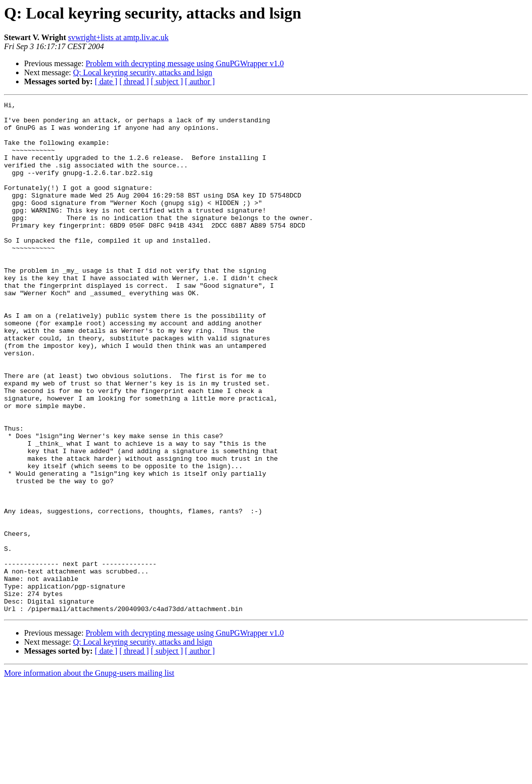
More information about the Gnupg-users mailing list (89, 775)
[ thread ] (134, 81)
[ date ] (106, 81)
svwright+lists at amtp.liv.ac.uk (118, 37)
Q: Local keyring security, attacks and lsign (143, 72)
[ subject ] (167, 81)
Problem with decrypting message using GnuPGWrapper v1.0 (185, 63)
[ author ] (200, 81)
